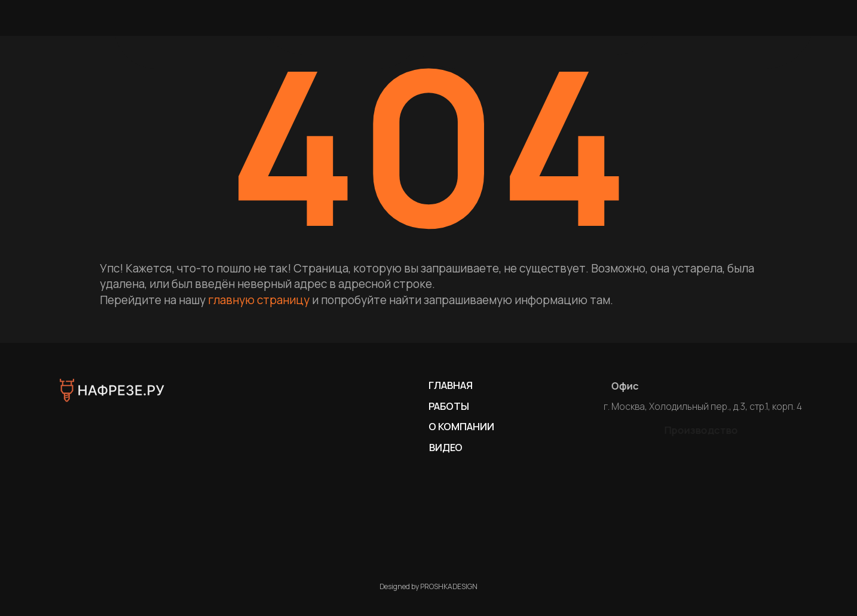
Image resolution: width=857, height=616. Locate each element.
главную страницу (259, 300)
